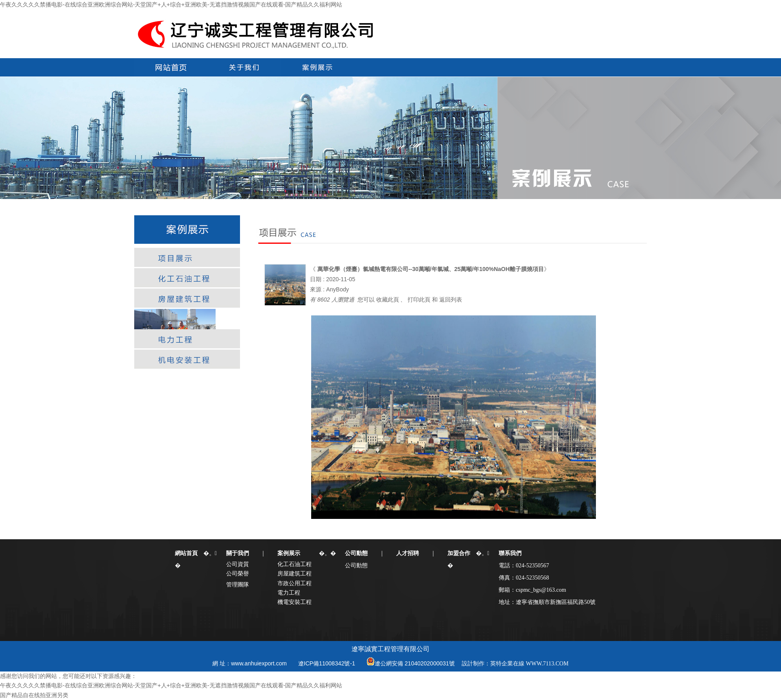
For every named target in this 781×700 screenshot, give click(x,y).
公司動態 (356, 565)
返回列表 (451, 300)
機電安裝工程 (295, 602)
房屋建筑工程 (295, 573)
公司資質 (238, 564)
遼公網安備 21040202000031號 (415, 663)
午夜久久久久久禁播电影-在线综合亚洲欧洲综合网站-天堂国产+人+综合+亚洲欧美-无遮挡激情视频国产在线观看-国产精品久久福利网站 (171, 4)
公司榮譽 (238, 573)
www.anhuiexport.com (259, 663)
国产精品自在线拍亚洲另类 (34, 695)
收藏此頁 (388, 300)
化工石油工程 (295, 564)
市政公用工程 (295, 583)
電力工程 (289, 593)
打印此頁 (419, 300)
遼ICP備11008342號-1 (327, 663)
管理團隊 (238, 584)
